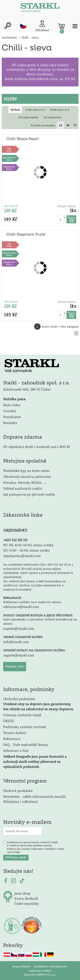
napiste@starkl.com (19, 628)
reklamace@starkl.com (21, 607)
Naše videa (12, 405)
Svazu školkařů (26, 898)
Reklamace (12, 739)
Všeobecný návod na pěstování (27, 476)
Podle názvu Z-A (60, 110)
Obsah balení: (67, 206)
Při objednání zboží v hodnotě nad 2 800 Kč (37, 447)
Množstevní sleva (9, 158)
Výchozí (15, 110)
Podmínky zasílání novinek (25, 727)
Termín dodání (15, 733)
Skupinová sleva (9, 168)
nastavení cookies (40, 970)
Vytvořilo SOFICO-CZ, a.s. (40, 974)
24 (60, 125)
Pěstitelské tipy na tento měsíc (26, 471)
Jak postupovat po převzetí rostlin (29, 494)
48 (68, 125)
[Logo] (40, 8)
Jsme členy (23, 893)
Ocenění (10, 411)
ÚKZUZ (9, 721)
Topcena (9, 149)
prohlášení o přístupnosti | (51, 966)
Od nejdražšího (53, 117)
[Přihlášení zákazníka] (42, 26)
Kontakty (10, 423)
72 (75, 125)
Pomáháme (12, 417)
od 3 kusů (11, 206)
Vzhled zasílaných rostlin (23, 488)
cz (23, 26)
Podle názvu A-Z (35, 110)
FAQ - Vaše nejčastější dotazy (26, 744)
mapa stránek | (22, 966)
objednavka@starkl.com (22, 556)
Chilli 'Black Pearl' (23, 139)
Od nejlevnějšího (28, 117)
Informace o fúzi (16, 750)
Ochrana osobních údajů (22, 715)
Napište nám (15, 667)
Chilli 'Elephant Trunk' (26, 235)
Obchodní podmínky (39, 704)
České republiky (27, 903)
